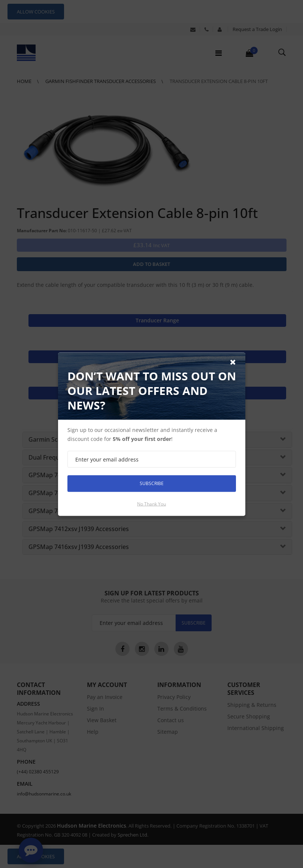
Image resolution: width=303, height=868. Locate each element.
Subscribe (152, 483)
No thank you (151, 504)
